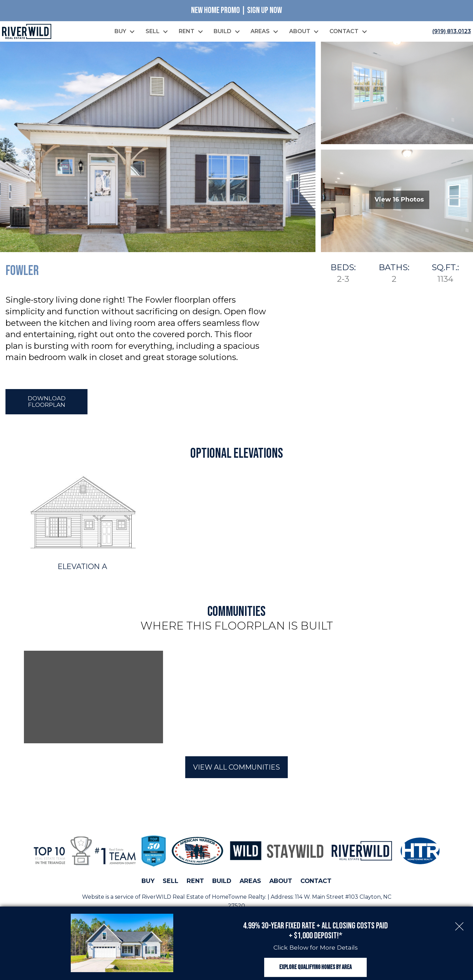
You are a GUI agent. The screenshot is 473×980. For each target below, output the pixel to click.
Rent (195, 882)
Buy (148, 882)
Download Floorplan (47, 402)
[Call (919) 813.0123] (450, 32)
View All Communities (236, 768)
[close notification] (459, 920)
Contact (316, 882)
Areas (250, 882)
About (281, 882)
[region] (236, 698)
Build (222, 882)
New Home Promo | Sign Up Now (236, 10)
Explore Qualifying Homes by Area (315, 965)
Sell (171, 882)
